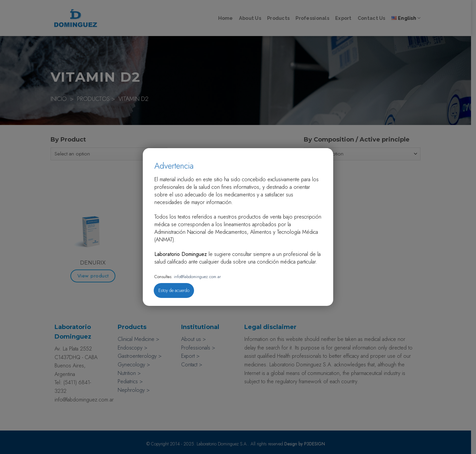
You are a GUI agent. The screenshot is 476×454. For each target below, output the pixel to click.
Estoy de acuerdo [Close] (174, 290)
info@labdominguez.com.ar (197, 277)
